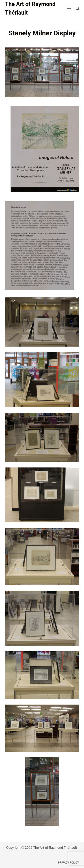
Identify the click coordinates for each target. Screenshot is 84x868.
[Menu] (69, 9)
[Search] (77, 8)
